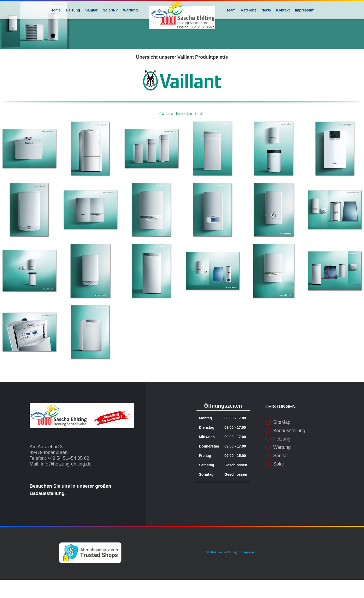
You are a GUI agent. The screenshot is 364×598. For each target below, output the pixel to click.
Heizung (282, 457)
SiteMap (282, 440)
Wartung (282, 466)
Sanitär (281, 474)
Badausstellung (289, 449)
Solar (279, 482)
